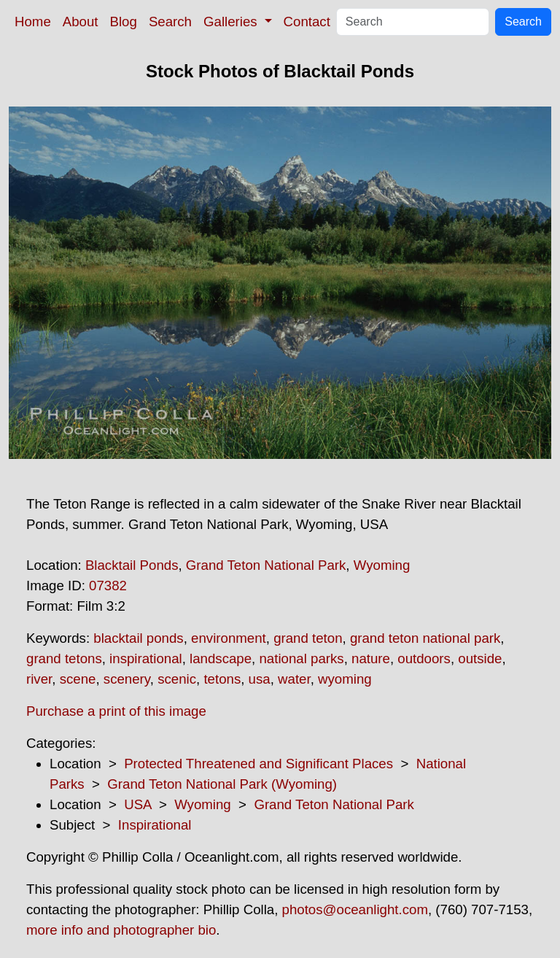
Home (33, 22)
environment (229, 638)
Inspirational (155, 825)
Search (170, 22)
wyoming (345, 679)
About (81, 22)
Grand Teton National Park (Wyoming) (222, 784)
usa (260, 679)
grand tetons (64, 658)
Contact (307, 22)
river (39, 679)
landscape (221, 658)
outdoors (424, 658)
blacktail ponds (138, 638)
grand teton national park (425, 638)
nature (371, 658)
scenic (177, 679)
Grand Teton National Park (266, 565)
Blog (124, 22)
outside (480, 658)
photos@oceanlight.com (355, 909)
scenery (127, 679)
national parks (301, 658)
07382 (108, 586)
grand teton (308, 638)
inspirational (146, 658)
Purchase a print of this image (116, 711)
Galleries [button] (232, 22)
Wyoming (382, 565)
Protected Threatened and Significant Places (258, 764)
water (294, 679)
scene (78, 679)
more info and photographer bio (121, 930)
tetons (222, 679)
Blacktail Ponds (132, 565)
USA (137, 804)
